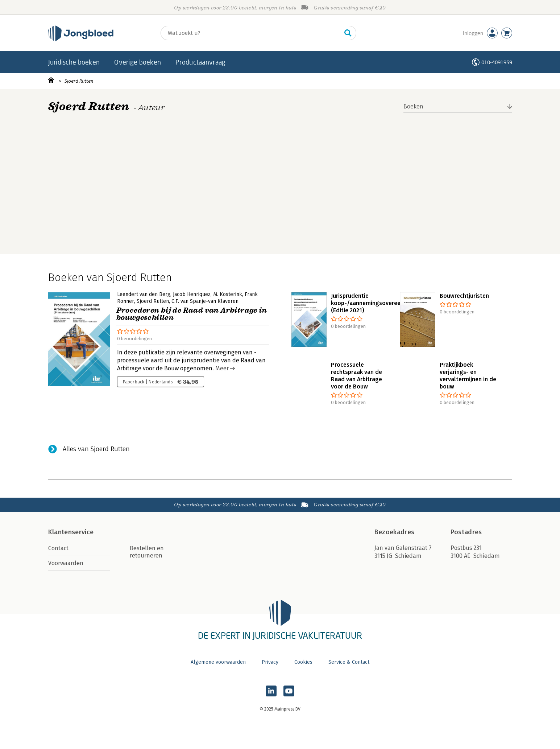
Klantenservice (71, 532)
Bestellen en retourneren (147, 552)
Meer (222, 368)
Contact (58, 548)
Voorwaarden (66, 563)
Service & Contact (349, 662)
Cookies (303, 662)
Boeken (413, 106)
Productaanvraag (200, 62)
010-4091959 (497, 62)
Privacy (270, 662)
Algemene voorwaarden (218, 662)
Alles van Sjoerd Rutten (96, 449)
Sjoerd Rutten (79, 81)
